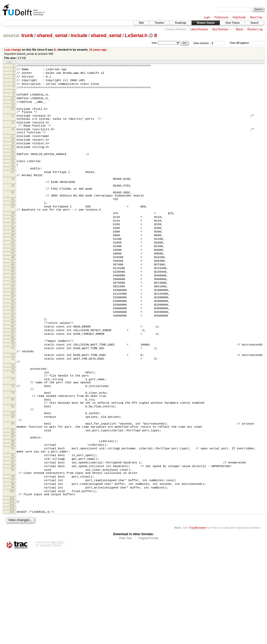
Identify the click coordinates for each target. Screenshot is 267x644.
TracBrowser (198, 619)
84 (13, 498)
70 (13, 402)
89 (13, 523)
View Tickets (232, 23)
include (79, 35)
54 (13, 332)
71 (13, 406)
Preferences (221, 17)
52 (13, 323)
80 (13, 468)
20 (13, 163)
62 (13, 367)
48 (13, 305)
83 (13, 490)
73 (13, 419)
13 (13, 117)
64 (13, 376)
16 (13, 142)
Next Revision (220, 29)
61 (13, 363)
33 (13, 235)
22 (13, 171)
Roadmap (181, 23)
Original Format (148, 630)
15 (13, 133)
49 (13, 309)
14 (13, 125)
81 (13, 477)
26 (13, 188)
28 (13, 201)
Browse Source (206, 23)
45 (13, 292)
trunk (27, 35)
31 (13, 226)
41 (13, 274)
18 (13, 154)
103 (12, 596)
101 (12, 588)
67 (13, 389)
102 (12, 591)
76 (13, 435)
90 (13, 527)
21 (13, 168)
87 (13, 514)
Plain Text (125, 630)
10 (13, 104)
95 (13, 553)
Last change (13, 50)
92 (13, 540)
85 (13, 506)
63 (13, 372)
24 (13, 179)
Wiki (141, 23)
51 (13, 318)
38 (13, 261)
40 (13, 270)
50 (13, 314)
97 (13, 566)
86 (13, 511)
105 (12, 603)
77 (13, 443)
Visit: (155, 43)
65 (13, 380)
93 (13, 545)
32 (13, 230)
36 (13, 252)
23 (13, 176)
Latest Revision (199, 29)
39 (13, 265)
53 (13, 327)
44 (13, 287)
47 (13, 301)
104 (12, 599)
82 (13, 485)
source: (12, 35)
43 (13, 283)
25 (13, 183)
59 (13, 354)
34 (13, 243)
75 (13, 431)
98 (13, 571)
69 (13, 397)
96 (13, 562)
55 (13, 336)
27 (13, 192)
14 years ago (98, 50)
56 (13, 341)
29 (13, 209)
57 (13, 345)
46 (13, 296)
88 (13, 518)
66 (13, 385)
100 (12, 580)
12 (13, 113)
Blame (239, 29)
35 (13, 247)
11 (13, 109)
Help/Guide (239, 17)
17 (13, 150)
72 (13, 414)
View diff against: (247, 43)
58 (13, 349)
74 (13, 427)
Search (254, 23)
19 (13, 159)
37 (13, 256)
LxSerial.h (136, 35)
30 (13, 217)
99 (13, 575)
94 (13, 549)
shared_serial (52, 35)
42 (13, 278)
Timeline (159, 23)
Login (207, 17)
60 (13, 358)
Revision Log (255, 29)
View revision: (202, 43)
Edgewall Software (50, 637)
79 (13, 460)
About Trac (256, 17)
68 (13, 394)
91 (13, 536)
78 (13, 452)
